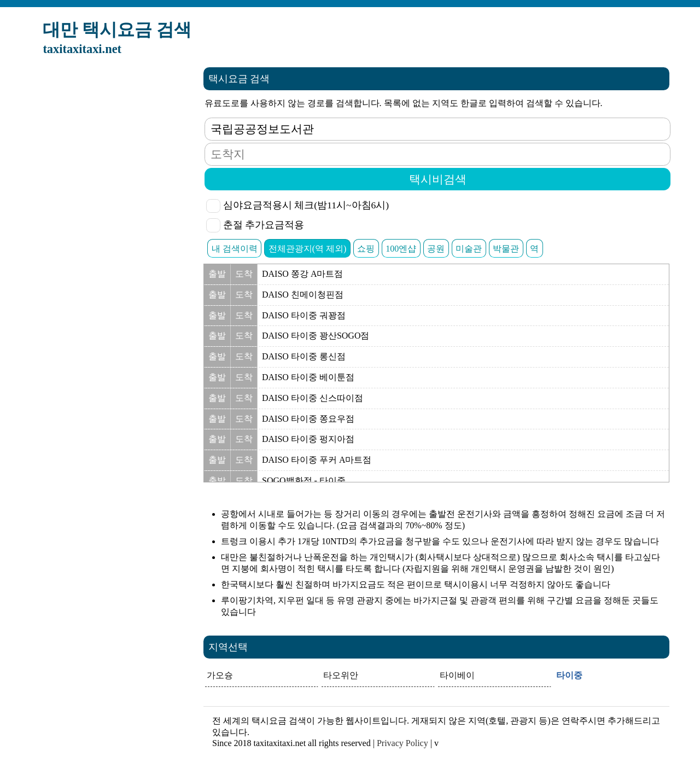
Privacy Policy (402, 743)
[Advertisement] (113, 231)
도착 (244, 274)
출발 (217, 274)
